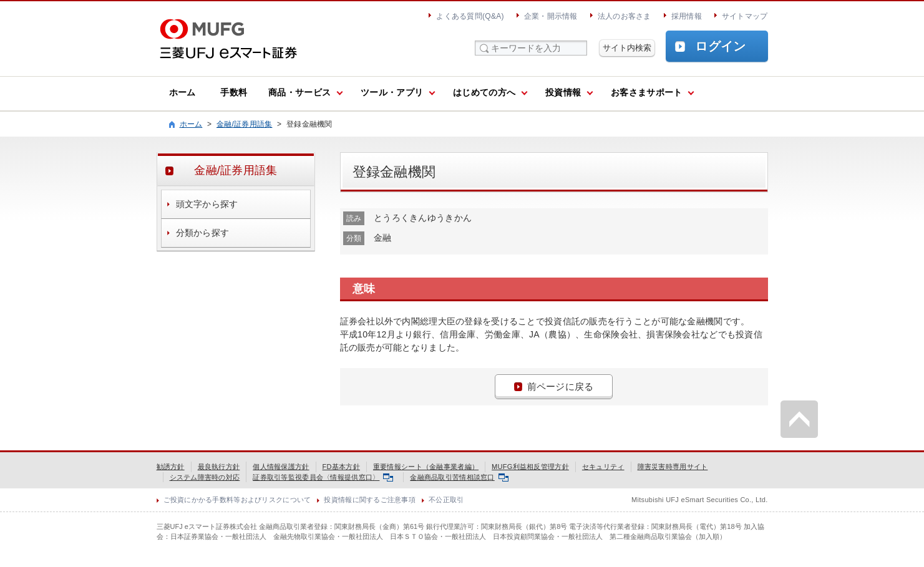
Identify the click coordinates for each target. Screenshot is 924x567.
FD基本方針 (341, 467)
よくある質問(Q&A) (470, 16)
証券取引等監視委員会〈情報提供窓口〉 (323, 477)
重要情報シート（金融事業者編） (426, 467)
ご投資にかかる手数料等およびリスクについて (237, 500)
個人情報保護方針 (281, 467)
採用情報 (687, 16)
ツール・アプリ (392, 92)
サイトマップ (745, 16)
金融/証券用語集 (245, 124)
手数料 (234, 92)
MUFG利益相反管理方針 (530, 467)
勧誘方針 (171, 467)
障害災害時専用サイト (673, 467)
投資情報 (563, 92)
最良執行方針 (219, 467)
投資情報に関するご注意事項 (370, 500)
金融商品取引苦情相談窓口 (459, 477)
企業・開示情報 (551, 16)
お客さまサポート (646, 92)
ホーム (182, 92)
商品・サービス (299, 92)
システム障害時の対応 (205, 477)
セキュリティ (603, 467)
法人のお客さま (625, 16)
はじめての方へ (484, 92)
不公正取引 (446, 500)
